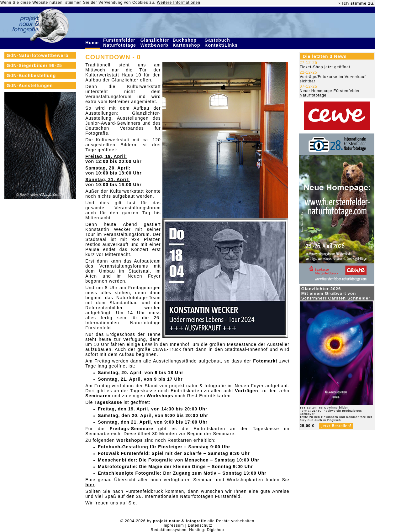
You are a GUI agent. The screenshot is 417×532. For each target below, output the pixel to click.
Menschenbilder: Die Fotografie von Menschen (153, 460)
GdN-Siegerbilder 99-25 (34, 65)
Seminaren (98, 396)
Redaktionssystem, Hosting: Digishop (187, 530)
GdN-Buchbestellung (31, 76)
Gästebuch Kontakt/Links (222, 43)
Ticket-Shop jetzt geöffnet (325, 67)
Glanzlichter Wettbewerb (155, 43)
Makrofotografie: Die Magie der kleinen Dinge (152, 467)
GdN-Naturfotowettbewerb (37, 55)
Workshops (160, 396)
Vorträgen (246, 391)
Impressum (173, 525)
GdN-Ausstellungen (30, 86)
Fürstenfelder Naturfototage (120, 43)
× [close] (340, 3)
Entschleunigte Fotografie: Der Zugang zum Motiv (157, 473)
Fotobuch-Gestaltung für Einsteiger (140, 447)
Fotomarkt (265, 361)
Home (93, 43)
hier (90, 485)
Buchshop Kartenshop (187, 43)
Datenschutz (200, 525)
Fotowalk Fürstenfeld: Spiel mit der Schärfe (150, 453)
